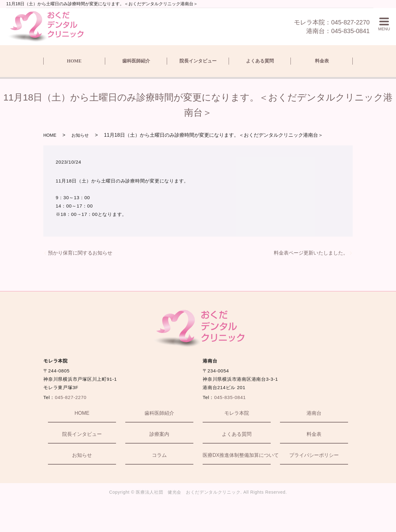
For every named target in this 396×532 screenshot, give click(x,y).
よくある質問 (260, 61)
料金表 (322, 61)
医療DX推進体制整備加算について (237, 455)
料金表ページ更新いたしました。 (311, 253)
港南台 (314, 413)
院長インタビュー (198, 61)
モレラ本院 (237, 413)
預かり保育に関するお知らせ (80, 253)
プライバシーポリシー (314, 455)
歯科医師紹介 (136, 61)
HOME (74, 61)
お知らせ (80, 135)
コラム (159, 455)
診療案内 (159, 434)
